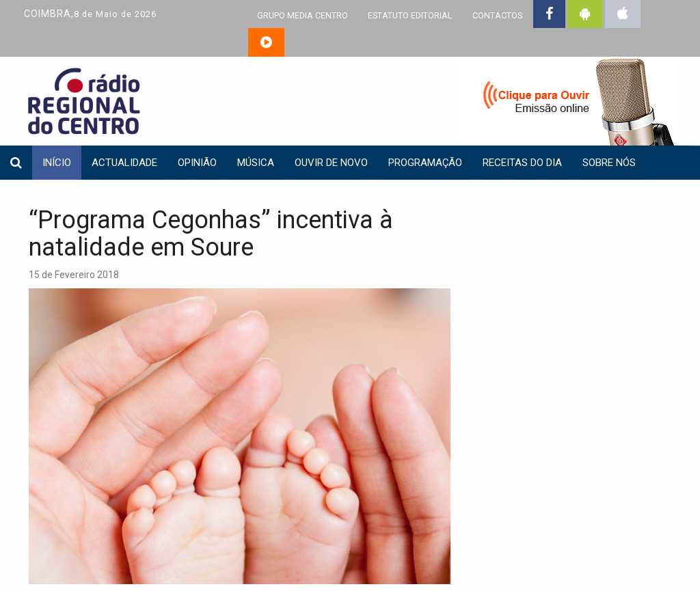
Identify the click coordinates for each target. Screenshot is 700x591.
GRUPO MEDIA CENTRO (302, 15)
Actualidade (124, 163)
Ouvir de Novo (331, 163)
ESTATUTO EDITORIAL (410, 15)
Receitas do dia (522, 163)
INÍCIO (57, 163)
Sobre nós (609, 163)
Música (256, 163)
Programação (425, 163)
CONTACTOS (497, 15)
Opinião (197, 163)
